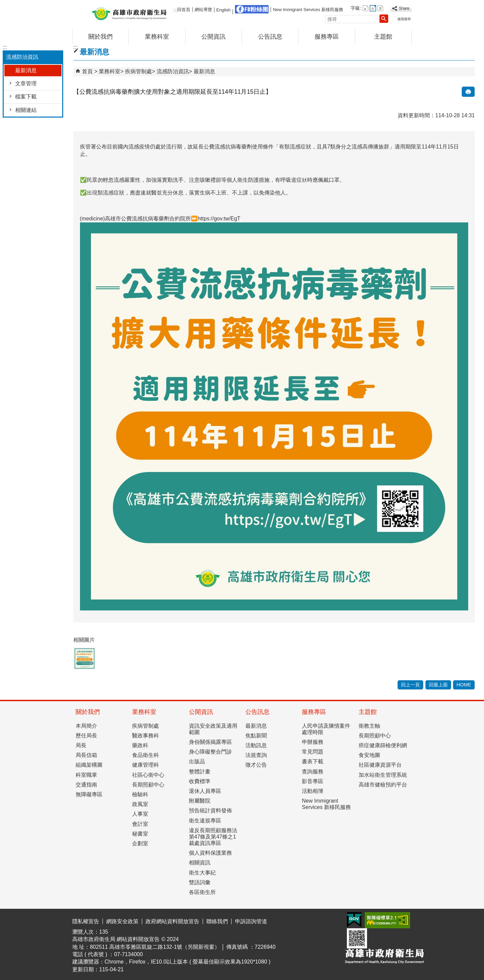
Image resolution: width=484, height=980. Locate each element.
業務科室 (157, 37)
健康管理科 (146, 765)
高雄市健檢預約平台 (383, 785)
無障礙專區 (89, 794)
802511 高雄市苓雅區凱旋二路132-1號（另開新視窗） (155, 947)
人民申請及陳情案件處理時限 (326, 729)
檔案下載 (26, 97)
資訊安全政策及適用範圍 (213, 729)
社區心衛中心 (148, 775)
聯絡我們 (217, 921)
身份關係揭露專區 (210, 742)
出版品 (197, 761)
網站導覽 (203, 10)
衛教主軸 (369, 726)
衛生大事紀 (202, 873)
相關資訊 (200, 863)
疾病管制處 (138, 71)
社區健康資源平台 (380, 765)
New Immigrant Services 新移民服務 (308, 10)
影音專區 (313, 781)
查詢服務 (313, 772)
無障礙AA (387, 920)
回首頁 (184, 10)
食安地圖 (369, 755)
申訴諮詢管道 (251, 921)
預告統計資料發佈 (210, 811)
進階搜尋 (404, 19)
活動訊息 (256, 745)
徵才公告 (256, 765)
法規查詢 (256, 755)
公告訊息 (270, 37)
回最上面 (438, 685)
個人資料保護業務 (210, 853)
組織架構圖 (89, 765)
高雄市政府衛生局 (129, 13)
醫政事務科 (146, 736)
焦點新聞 (256, 736)
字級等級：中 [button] (373, 8)
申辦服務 (313, 742)
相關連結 (26, 110)
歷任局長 (86, 736)
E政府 (354, 920)
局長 (81, 745)
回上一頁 (410, 685)
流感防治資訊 (173, 71)
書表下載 (313, 761)
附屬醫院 (200, 801)
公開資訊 (213, 37)
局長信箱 (86, 755)
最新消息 (26, 70)
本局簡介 (86, 726)
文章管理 (26, 83)
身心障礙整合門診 (210, 752)
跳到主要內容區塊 (4, 5)
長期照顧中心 (148, 785)
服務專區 (327, 37)
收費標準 (200, 781)
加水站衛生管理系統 (383, 775)
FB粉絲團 (252, 9)
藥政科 (140, 745)
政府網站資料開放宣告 (172, 921)
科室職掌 (86, 775)
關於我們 (100, 37)
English (224, 10)
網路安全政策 (122, 921)
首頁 (87, 71)
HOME (464, 685)
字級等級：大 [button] (380, 8)
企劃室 (140, 843)
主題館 (383, 37)
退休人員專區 (205, 791)
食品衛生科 (146, 755)
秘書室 (140, 834)
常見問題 (313, 752)
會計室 (140, 824)
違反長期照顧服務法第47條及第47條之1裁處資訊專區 (213, 837)
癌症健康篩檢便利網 (383, 745)
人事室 (140, 814)
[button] (384, 18)
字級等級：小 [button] (366, 8)
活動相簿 (313, 791)
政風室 (140, 804)
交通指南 (86, 785)
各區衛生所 (202, 892)
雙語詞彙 (200, 882)
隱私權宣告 (86, 921)
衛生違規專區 (205, 821)
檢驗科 (140, 794)
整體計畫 (200, 772)
